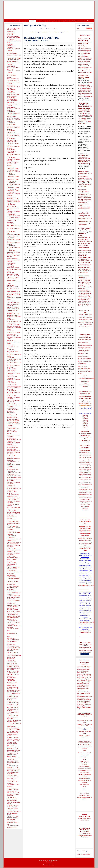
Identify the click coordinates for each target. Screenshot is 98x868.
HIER (89, 122)
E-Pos (28, 43)
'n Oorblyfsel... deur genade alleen (84, 732)
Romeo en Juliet (85, 757)
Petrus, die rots (84, 755)
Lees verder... (85, 654)
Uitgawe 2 (85, 417)
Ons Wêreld (66, 21)
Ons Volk (32, 21)
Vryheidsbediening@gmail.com (86, 378)
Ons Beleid (17, 21)
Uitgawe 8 (85, 427)
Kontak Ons (75, 21)
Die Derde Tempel (84, 772)
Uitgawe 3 (85, 418)
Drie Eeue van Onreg (84, 791)
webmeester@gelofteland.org (86, 323)
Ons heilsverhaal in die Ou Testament (85, 748)
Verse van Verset (84, 739)
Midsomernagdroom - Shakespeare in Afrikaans (84, 767)
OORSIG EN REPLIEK (85, 409)
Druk (25, 43)
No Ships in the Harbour (84, 745)
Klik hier (79, 692)
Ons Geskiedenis (57, 21)
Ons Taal (48, 21)
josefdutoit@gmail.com (85, 544)
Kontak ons (46, 865)
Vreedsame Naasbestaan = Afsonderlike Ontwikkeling (85, 742)
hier (90, 72)
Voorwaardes (52, 865)
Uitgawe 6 (85, 423)
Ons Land (25, 21)
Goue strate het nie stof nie (84, 780)
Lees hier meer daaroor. (84, 209)
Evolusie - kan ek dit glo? (84, 753)
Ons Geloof (40, 21)
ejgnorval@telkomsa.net (85, 47)
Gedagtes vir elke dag (53, 29)
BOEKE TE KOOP (85, 643)
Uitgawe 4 (85, 420)
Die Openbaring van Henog (84, 770)
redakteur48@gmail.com (85, 403)
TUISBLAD (8, 21)
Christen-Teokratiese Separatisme (84, 736)
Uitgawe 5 (85, 422)
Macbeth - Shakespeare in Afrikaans (85, 775)
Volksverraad (81, 728)
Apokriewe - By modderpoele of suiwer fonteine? (84, 763)
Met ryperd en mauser (84, 778)
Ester (85, 759)
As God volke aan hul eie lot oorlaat (85, 721)
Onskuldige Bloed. (84, 247)
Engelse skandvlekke (84, 795)
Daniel (85, 751)
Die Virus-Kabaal (85, 21)
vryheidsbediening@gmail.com (86, 585)
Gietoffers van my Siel (85, 632)
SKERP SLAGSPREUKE (85, 819)
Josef (85, 787)
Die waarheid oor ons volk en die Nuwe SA (84, 725)
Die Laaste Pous (84, 785)
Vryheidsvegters (82, 225)
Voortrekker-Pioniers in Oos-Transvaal (84, 798)
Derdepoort (84, 782)
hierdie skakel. (86, 69)
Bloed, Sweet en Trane (84, 306)
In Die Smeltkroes (83, 272)
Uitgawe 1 (85, 415)
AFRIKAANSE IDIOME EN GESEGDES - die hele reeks (85, 835)
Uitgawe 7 (85, 425)
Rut (85, 789)
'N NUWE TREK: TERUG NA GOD (85, 549)
